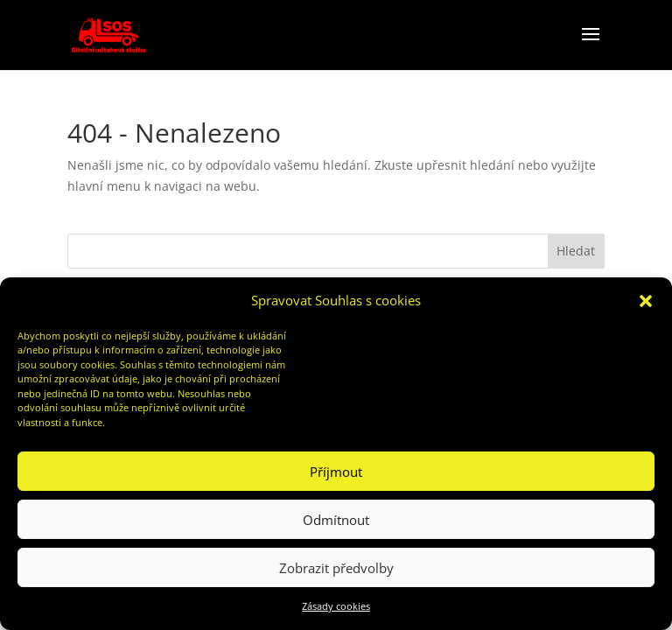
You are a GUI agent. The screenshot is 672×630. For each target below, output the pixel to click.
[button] (646, 301)
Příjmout (336, 472)
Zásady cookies (336, 606)
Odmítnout (336, 520)
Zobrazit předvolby (336, 568)
